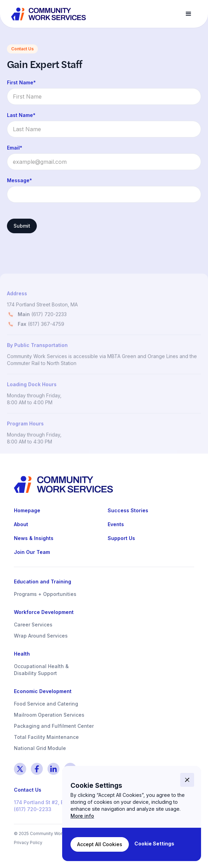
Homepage (27, 510)
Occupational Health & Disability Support (41, 670)
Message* (19, 180)
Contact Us (28, 790)
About (21, 524)
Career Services (33, 625)
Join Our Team (32, 552)
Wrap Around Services (41, 636)
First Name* (21, 82)
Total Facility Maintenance (46, 737)
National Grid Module (40, 748)
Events (116, 524)
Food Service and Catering (46, 704)
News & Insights (34, 538)
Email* (15, 148)
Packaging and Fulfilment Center (54, 726)
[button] (189, 14)
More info (82, 816)
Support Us (121, 538)
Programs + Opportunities (45, 594)
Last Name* (21, 115)
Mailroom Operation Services (49, 715)
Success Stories (128, 510)
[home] (49, 14)
